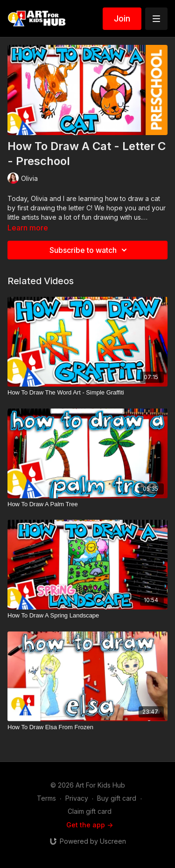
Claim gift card (90, 811)
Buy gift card (117, 798)
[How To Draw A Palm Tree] (87, 504)
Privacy (77, 798)
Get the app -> (90, 825)
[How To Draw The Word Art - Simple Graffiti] (87, 393)
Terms (46, 798)
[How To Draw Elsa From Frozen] (87, 727)
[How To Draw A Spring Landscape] (87, 616)
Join (122, 18)
